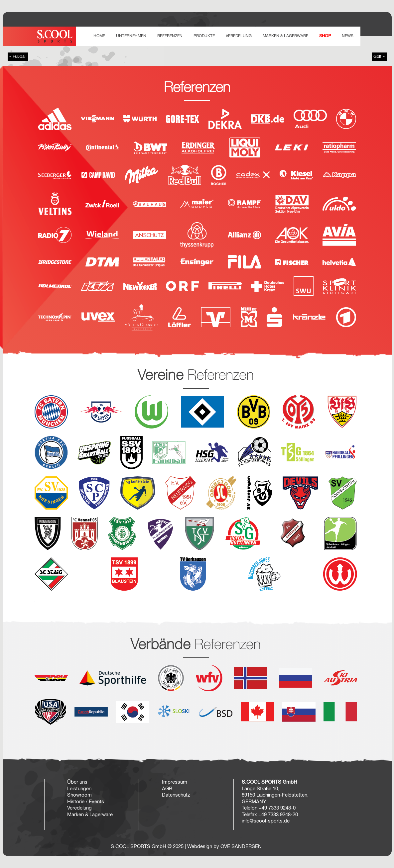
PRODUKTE (204, 36)
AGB (167, 789)
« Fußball (18, 57)
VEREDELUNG (239, 36)
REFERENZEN (170, 36)
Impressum (175, 782)
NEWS (348, 36)
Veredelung (79, 808)
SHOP (325, 36)
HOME (99, 36)
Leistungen (79, 789)
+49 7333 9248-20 (278, 815)
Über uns (77, 782)
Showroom (79, 795)
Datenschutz (176, 795)
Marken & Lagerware (285, 36)
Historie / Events (86, 802)
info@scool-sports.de (266, 821)
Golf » (379, 57)
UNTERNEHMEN (131, 36)
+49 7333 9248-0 (277, 808)
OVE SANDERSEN (241, 847)
